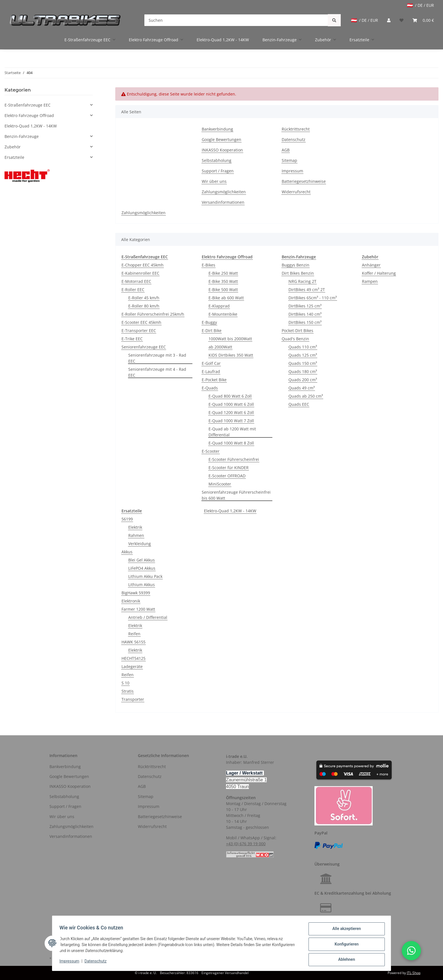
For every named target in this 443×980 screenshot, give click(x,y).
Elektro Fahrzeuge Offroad (29, 115)
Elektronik (131, 601)
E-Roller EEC (133, 290)
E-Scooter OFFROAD (227, 476)
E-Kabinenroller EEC (140, 273)
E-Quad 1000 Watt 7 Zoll (231, 421)
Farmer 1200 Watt (138, 609)
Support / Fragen (218, 171)
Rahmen (136, 535)
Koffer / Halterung (379, 273)
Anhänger (371, 265)
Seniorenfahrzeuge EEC (144, 347)
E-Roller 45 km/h (144, 298)
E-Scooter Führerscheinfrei (234, 459)
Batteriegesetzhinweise (304, 181)
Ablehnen (345, 960)
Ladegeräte (132, 666)
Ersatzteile (14, 157)
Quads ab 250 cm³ (306, 396)
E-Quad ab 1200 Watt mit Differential (232, 432)
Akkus (127, 552)
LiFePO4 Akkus (142, 568)
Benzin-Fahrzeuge (22, 136)
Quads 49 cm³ (302, 388)
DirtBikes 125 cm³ (305, 306)
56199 (127, 519)
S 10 (125, 683)
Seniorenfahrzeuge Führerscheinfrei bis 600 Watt (236, 495)
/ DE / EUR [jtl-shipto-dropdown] (421, 5)
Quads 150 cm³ (303, 363)
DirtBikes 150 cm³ (305, 322)
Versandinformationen (223, 202)
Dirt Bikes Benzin (298, 273)
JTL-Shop (414, 973)
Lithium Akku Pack (145, 576)
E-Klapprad (219, 306)
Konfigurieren (345, 945)
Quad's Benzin (295, 339)
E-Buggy (209, 322)
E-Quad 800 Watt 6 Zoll (230, 396)
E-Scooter (211, 451)
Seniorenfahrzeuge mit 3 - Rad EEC (157, 358)
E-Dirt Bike (212, 330)
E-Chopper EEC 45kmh (143, 265)
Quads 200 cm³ (303, 380)
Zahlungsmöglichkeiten (224, 192)
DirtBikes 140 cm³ (305, 314)
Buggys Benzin (296, 265)
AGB (286, 150)
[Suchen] (236, 20)
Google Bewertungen (221, 139)
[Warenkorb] (423, 20)
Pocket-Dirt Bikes (297, 330)
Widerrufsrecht (296, 192)
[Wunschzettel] (401, 20)
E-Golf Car (211, 363)
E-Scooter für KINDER (229, 468)
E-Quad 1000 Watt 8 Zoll (231, 443)
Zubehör (13, 147)
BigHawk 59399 (136, 593)
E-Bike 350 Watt (223, 281)
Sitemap (289, 160)
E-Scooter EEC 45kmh (141, 322)
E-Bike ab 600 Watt (226, 298)
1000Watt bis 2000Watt (230, 339)
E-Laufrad (211, 371)
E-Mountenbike (223, 314)
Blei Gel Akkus (142, 560)
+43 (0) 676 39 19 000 (246, 844)
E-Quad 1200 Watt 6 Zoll (231, 412)
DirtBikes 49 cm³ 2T (307, 290)
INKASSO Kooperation (222, 150)
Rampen (370, 281)
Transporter (133, 699)
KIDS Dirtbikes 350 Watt (231, 355)
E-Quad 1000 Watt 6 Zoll (231, 404)
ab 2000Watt (220, 347)
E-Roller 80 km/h (144, 306)
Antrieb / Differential (148, 617)
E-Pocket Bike (214, 380)
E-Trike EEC (132, 339)
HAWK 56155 (133, 642)
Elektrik (135, 527)
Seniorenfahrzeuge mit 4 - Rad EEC (157, 372)
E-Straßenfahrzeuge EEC (28, 105)
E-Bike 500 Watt (223, 290)
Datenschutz (294, 139)
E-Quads (210, 388)
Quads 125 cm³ (303, 355)
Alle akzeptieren (345, 931)
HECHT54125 (133, 658)
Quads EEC (299, 404)
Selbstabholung (217, 160)
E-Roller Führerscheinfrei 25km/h (153, 314)
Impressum (292, 171)
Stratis (128, 691)
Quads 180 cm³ (303, 371)
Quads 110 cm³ (303, 347)
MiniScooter (220, 484)
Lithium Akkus (142, 585)
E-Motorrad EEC (136, 281)
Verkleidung (140, 544)
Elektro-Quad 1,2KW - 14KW (230, 511)
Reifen (134, 634)
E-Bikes (209, 265)
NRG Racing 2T (302, 281)
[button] (389, 20)
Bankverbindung (217, 129)
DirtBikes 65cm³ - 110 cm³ (313, 298)
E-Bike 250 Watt (223, 273)
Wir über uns (214, 181)
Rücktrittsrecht (296, 129)
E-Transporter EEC (139, 330)
